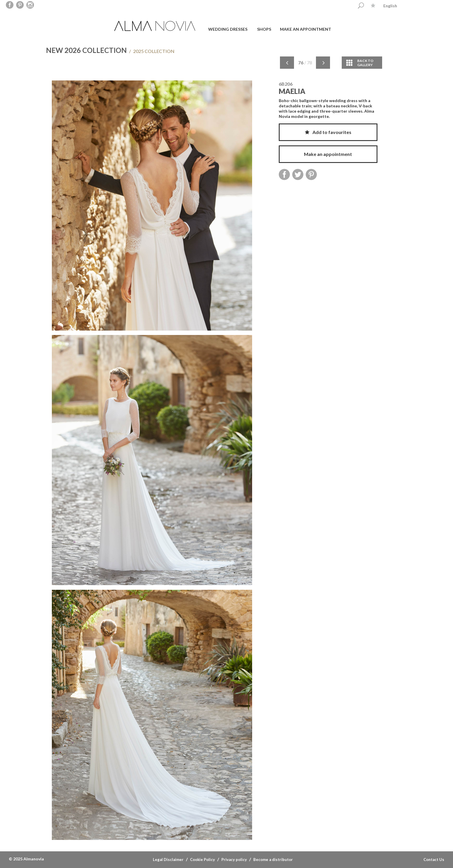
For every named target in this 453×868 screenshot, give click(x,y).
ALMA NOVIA (155, 26)
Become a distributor (273, 860)
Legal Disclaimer (168, 860)
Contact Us (434, 860)
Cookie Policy (202, 860)
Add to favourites (328, 132)
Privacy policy (234, 860)
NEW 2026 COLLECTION (86, 50)
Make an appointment (306, 29)
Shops (264, 29)
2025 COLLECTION (152, 51)
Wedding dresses (228, 29)
